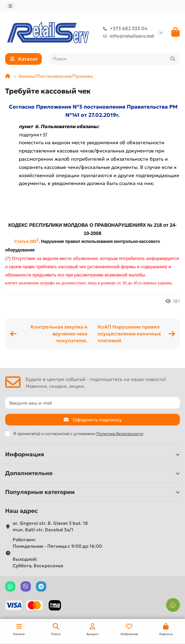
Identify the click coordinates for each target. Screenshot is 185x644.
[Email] (92, 403)
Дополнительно (92, 473)
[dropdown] (10, 6)
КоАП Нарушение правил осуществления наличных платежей (129, 334)
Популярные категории (92, 492)
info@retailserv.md (127, 36)
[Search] (114, 59)
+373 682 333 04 (124, 28)
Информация (92, 454)
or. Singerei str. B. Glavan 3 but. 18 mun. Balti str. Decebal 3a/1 (50, 527)
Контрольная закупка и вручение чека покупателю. (59, 334)
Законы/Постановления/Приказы (56, 76)
